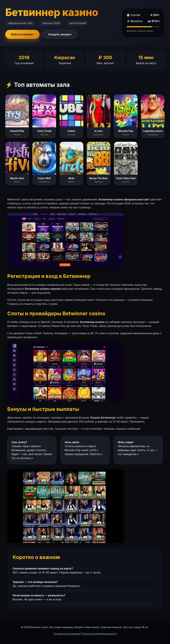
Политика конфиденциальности (99, 634)
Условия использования (66, 634)
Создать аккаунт (60, 34)
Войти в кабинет (22, 34)
